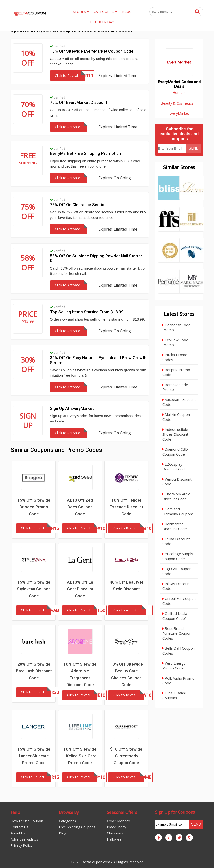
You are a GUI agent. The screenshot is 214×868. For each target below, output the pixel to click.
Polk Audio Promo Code (178, 680)
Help (15, 812)
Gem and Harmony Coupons (178, 511)
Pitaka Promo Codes (175, 357)
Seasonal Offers (122, 812)
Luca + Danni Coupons (174, 695)
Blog (63, 833)
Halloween (115, 839)
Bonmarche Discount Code (175, 526)
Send (194, 148)
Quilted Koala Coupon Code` (175, 616)
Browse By (69, 812)
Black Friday (117, 827)
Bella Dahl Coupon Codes (179, 651)
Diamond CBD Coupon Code (175, 452)
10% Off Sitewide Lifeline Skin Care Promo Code (80, 756)
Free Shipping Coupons (77, 827)
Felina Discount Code (176, 541)
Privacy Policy (21, 845)
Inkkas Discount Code (177, 586)
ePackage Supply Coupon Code (178, 556)
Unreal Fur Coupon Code (179, 601)
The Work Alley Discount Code (176, 496)
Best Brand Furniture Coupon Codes (177, 633)
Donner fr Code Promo (177, 327)
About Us (18, 833)
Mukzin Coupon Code (176, 417)
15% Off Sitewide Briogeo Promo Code (34, 507)
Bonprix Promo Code (176, 372)
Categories (67, 821)
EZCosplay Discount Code (175, 467)
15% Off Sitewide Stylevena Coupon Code (34, 589)
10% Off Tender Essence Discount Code (126, 507)
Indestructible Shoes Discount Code (175, 434)
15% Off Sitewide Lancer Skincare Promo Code (34, 756)
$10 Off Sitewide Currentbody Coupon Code (126, 756)
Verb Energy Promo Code (174, 666)
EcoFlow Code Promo (175, 342)
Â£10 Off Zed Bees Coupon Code (80, 507)
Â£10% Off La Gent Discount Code (80, 589)
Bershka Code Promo (175, 387)
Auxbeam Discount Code (179, 402)
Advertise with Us (24, 839)
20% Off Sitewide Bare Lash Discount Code (34, 671)
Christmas (115, 833)
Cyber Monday (118, 821)
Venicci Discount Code (177, 481)
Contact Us (20, 827)
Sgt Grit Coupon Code (177, 571)
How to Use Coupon (27, 821)
